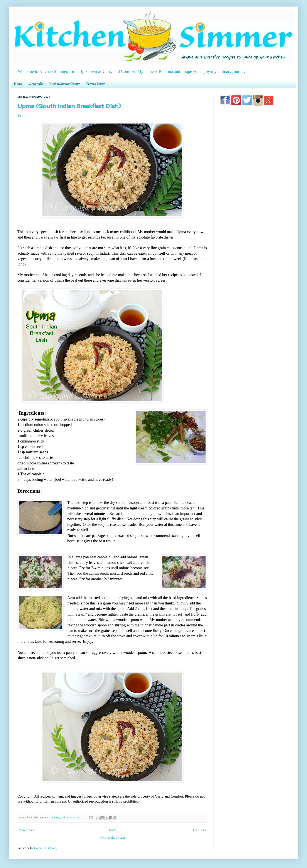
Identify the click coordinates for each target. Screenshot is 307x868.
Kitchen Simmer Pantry (64, 84)
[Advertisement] (255, 233)
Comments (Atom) (46, 848)
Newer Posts (26, 830)
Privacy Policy (95, 84)
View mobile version (112, 838)
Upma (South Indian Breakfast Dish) (69, 106)
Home (18, 84)
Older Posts (199, 830)
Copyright (36, 84)
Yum (20, 116)
